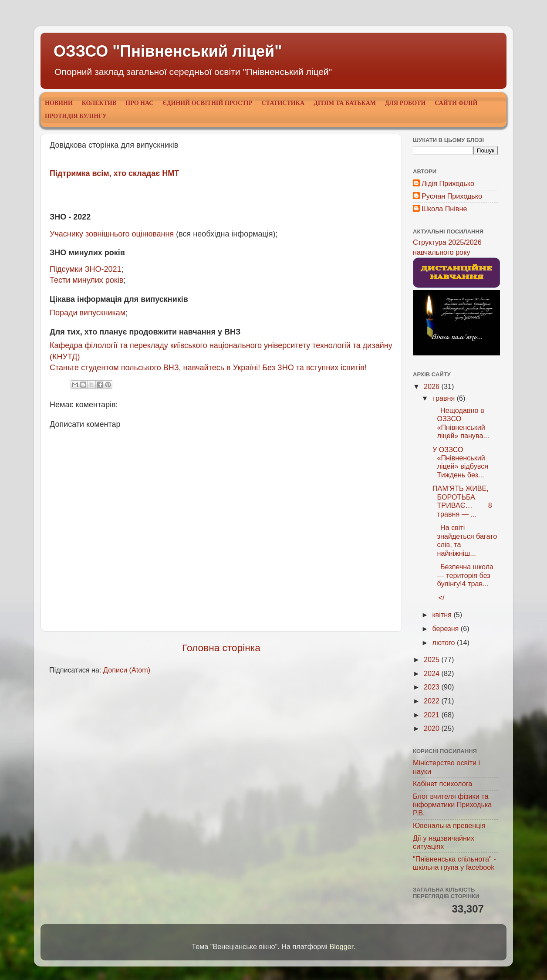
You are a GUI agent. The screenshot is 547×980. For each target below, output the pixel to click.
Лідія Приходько (448, 183)
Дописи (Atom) (127, 670)
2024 (433, 673)
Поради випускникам (88, 313)
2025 (433, 659)
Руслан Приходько (452, 196)
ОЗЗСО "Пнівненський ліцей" (168, 51)
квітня (443, 615)
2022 (433, 701)
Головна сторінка (221, 648)
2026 (433, 386)
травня (444, 398)
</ (437, 598)
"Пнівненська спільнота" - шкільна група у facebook (454, 863)
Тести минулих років (86, 280)
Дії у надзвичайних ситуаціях (444, 842)
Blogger (341, 946)
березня (446, 629)
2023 (433, 687)
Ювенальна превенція (449, 825)
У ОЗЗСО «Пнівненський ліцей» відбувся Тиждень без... (459, 462)
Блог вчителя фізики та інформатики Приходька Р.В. (452, 805)
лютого (444, 642)
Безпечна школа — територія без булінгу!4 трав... (462, 575)
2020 (433, 728)
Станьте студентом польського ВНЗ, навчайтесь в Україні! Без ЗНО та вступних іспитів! (208, 368)
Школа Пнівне (444, 209)
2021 (433, 715)
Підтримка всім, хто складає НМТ (114, 173)
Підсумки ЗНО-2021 (85, 269)
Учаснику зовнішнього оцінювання (112, 234)
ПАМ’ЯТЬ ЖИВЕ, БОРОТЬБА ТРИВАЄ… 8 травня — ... (461, 501)
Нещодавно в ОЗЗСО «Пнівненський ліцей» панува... (459, 423)
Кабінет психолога (442, 784)
